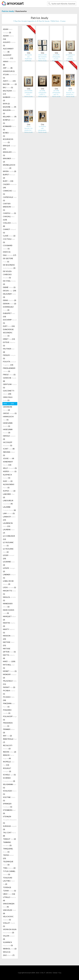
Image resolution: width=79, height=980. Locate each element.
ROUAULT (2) (7, 770)
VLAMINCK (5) (8, 944)
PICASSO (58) (9, 699)
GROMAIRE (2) (8, 408)
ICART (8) (9, 449)
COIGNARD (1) (8, 247)
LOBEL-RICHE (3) (8, 583)
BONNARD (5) (9, 128)
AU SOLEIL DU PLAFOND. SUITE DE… (28, 58)
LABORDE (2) (9, 496)
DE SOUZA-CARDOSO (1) (8, 274)
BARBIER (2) (9, 99)
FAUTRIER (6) (9, 350)
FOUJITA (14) (9, 363)
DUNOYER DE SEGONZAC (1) (8, 333)
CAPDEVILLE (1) (10, 199)
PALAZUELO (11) (10, 682)
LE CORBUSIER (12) (9, 538)
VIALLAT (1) (9, 925)
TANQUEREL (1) (8, 850)
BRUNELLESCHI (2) (9, 166)
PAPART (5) (9, 687)
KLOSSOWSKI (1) (9, 486)
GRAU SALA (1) (8, 399)
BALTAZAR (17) (9, 92)
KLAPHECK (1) (8, 476)
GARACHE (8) (10, 379)
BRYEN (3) (10, 171)
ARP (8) (8, 68)
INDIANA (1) (9, 454)
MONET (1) (10, 671)
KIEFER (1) (10, 471)
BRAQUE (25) (10, 147)
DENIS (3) (10, 300)
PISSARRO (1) (7, 712)
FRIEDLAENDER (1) (9, 370)
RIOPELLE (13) (9, 763)
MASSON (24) (9, 637)
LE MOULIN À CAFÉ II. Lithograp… (70, 57)
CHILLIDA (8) (10, 224)
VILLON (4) (9, 937)
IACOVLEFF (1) (8, 444)
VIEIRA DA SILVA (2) (10, 931)
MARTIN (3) (9, 624)
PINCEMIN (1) (9, 705)
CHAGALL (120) (9, 218)
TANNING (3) (7, 844)
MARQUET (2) (9, 618)
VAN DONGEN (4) (9, 905)
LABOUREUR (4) (8, 502)
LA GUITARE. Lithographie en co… (29, 93)
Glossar (55, 973)
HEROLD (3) (9, 437)
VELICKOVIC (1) (8, 918)
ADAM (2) (8, 31)
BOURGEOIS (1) (8, 141)
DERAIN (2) (10, 304)
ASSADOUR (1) (9, 71)
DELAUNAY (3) (9, 295)
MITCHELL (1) (9, 666)
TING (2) (9, 868)
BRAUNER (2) (9, 160)
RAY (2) (7, 736)
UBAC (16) (9, 894)
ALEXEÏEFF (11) (8, 57)
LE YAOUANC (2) (8, 550)
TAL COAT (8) (9, 834)
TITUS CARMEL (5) (9, 873)
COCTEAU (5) (9, 241)
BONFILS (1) (9, 121)
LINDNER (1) (9, 576)
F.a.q (60, 973)
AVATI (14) (9, 81)
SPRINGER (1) (8, 805)
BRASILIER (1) (9, 154)
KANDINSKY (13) (8, 463)
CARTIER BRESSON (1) (9, 207)
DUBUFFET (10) (9, 315)
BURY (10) (8, 181)
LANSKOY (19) (9, 518)
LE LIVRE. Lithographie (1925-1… (42, 93)
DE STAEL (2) (9, 282)
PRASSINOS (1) (8, 724)
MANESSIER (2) (8, 605)
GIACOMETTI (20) (9, 392)
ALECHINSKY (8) (8, 50)
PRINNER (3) (9, 731)
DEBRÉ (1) (9, 287)
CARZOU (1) (9, 213)
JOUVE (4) (9, 458)
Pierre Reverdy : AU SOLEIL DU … (70, 93)
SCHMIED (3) (9, 779)
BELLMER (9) (10, 117)
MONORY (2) (10, 676)
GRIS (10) (8, 404)
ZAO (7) (9, 955)
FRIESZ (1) (9, 375)
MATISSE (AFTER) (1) (9, 650)
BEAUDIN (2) (9, 112)
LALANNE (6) (9, 509)
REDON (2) (10, 752)
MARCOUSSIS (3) (9, 612)
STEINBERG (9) (9, 812)
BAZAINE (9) (10, 107)
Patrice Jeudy (8, 11)
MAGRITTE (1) (9, 592)
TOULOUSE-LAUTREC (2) (9, 881)
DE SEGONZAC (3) (9, 266)
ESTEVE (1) (9, 344)
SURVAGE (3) (10, 828)
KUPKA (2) (9, 491)
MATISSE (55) (9, 644)
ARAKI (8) (9, 63)
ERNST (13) (9, 339)
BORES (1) (9, 134)
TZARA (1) (9, 891)
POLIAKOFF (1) (10, 718)
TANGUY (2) (9, 839)
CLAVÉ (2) (9, 236)
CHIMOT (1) (9, 231)
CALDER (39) (10, 186)
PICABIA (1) (9, 692)
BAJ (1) (8, 87)
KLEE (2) (8, 481)
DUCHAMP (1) (10, 321)
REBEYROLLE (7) (10, 741)
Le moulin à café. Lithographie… (42, 128)
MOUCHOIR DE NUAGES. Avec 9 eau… (42, 57)
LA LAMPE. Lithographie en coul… (56, 57)
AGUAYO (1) (9, 44)
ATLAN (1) (10, 76)
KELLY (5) (10, 468)
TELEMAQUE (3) (8, 863)
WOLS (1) (7, 952)
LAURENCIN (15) (8, 525)
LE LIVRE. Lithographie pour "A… (56, 93)
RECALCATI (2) (8, 747)
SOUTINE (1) (9, 799)
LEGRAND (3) (9, 563)
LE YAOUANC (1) (8, 544)
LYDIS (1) (9, 587)
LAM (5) (9, 513)
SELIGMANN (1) (10, 786)
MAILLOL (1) (9, 599)
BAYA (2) (6, 104)
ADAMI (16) (8, 37)
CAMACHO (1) (9, 192)
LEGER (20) (9, 557)
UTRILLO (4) (9, 899)
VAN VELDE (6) (10, 912)
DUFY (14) (9, 326)
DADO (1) (7, 252)
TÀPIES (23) (8, 857)
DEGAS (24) (10, 291)
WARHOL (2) (10, 949)
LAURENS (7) (9, 531)
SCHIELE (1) (9, 775)
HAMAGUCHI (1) (8, 418)
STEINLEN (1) (10, 820)
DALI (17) (10, 255)
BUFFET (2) (9, 176)
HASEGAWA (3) (8, 431)
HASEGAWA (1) (8, 425)
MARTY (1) (9, 631)
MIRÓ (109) (9, 661)
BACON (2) (10, 84)
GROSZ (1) (10, 413)
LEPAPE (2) (9, 570)
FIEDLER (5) (9, 357)
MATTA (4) (9, 657)
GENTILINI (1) (10, 386)
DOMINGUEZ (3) (8, 308)
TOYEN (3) (7, 887)
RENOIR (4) (9, 757)
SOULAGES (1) (10, 792)
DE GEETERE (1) (8, 260)
